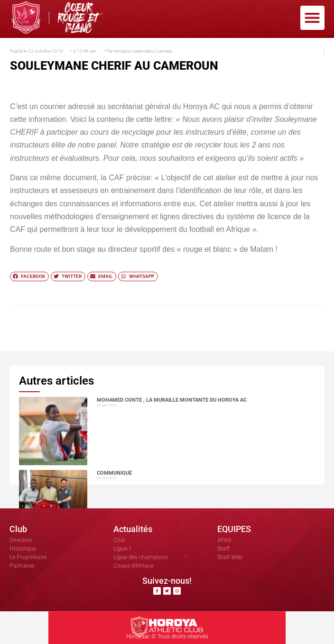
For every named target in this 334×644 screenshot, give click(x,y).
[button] (312, 18)
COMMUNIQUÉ (114, 473)
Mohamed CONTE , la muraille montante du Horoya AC (172, 400)
